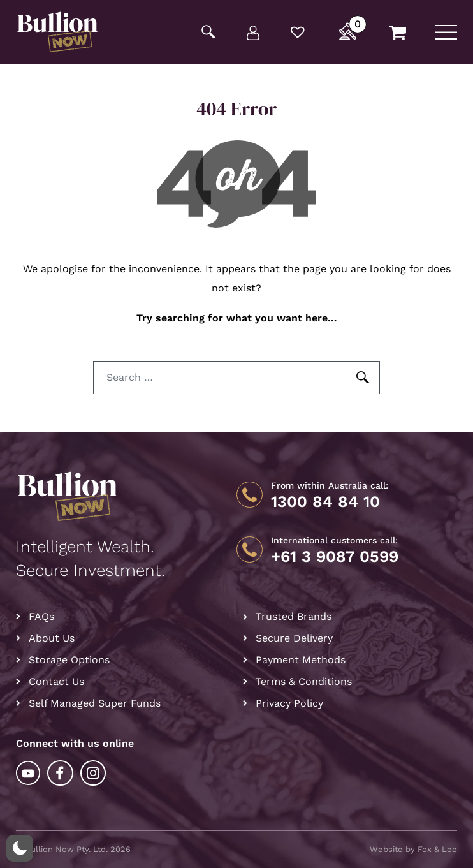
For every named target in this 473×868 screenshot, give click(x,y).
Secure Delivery (294, 638)
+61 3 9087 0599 (335, 557)
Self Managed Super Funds (95, 703)
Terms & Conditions (304, 681)
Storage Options (69, 660)
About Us (52, 638)
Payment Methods (301, 660)
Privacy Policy (289, 703)
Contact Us (56, 681)
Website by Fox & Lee (413, 849)
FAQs (41, 616)
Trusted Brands (294, 616)
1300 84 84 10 (325, 502)
